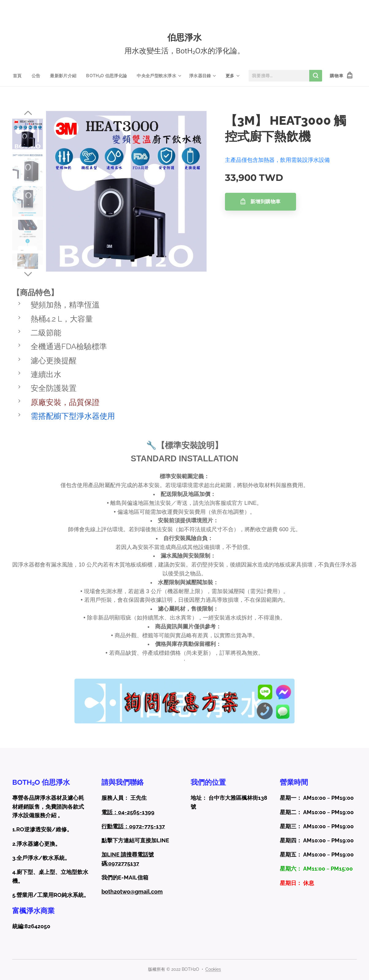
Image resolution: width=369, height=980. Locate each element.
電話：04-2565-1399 (128, 812)
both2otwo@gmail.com (132, 892)
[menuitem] (18, 76)
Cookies (213, 969)
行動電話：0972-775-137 (133, 826)
